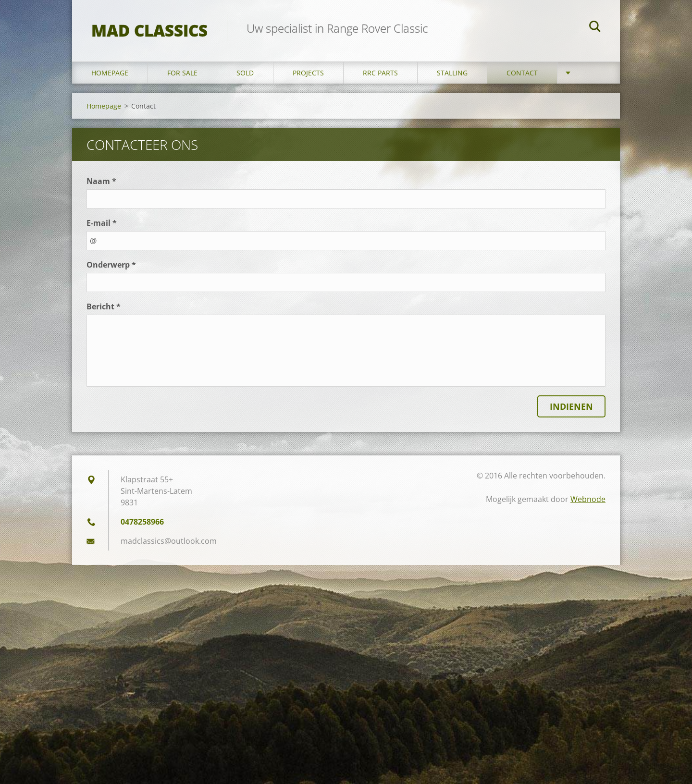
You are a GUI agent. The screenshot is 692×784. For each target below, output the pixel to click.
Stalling (452, 73)
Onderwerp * (111, 265)
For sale (182, 73)
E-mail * (102, 223)
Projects (308, 73)
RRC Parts (380, 73)
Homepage (110, 73)
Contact (522, 73)
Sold (245, 73)
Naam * (101, 181)
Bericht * (104, 306)
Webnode (588, 499)
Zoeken (595, 28)
